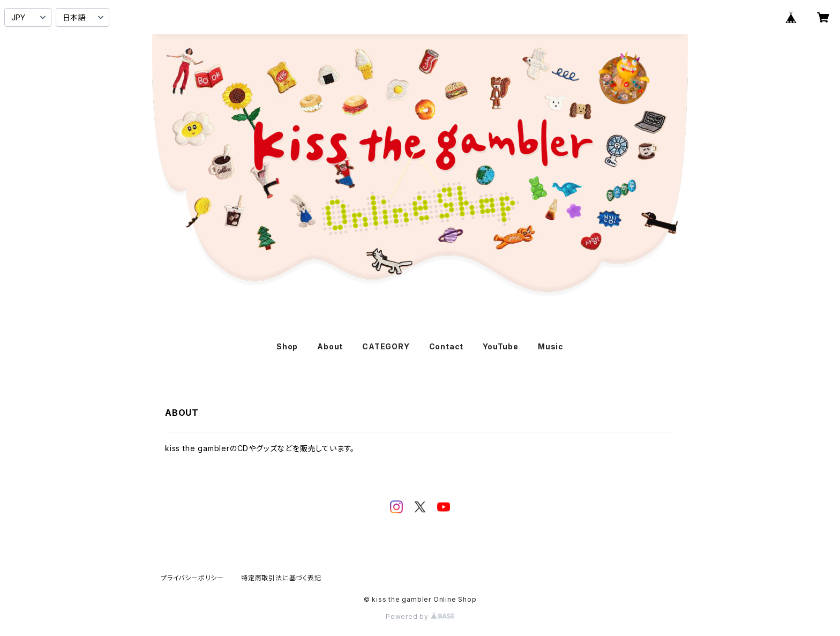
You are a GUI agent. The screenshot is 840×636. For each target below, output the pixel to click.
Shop (287, 346)
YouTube (501, 346)
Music (551, 346)
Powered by (420, 616)
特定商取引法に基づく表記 (281, 578)
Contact (447, 346)
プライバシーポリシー (192, 578)
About (330, 346)
